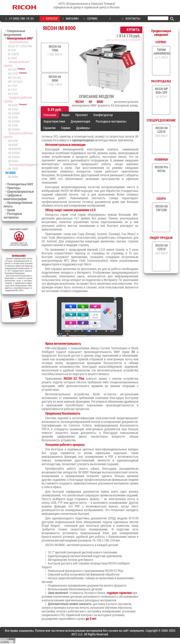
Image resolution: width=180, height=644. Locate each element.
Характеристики (54, 121)
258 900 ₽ (161, 132)
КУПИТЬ (133, 30)
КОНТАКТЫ (130, 19)
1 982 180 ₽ (55, 81)
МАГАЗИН (70, 19)
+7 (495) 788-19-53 (19, 19)
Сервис (66, 128)
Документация (80, 121)
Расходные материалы (111, 121)
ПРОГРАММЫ (110, 21)
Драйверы (83, 128)
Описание (50, 115)
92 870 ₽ (161, 93)
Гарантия (49, 128)
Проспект (82, 115)
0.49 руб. (55, 110)
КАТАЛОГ (50, 19)
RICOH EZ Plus (74, 379)
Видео (66, 115)
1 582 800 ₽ (55, 50)
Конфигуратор (103, 115)
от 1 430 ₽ (161, 54)
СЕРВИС (90, 19)
